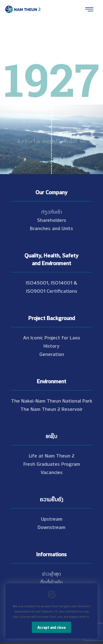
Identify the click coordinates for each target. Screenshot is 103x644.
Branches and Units (51, 228)
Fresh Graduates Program (52, 464)
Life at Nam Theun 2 (52, 455)
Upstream (52, 518)
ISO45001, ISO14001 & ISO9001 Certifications (51, 286)
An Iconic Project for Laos (52, 337)
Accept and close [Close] (51, 627)
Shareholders (52, 220)
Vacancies (52, 472)
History (51, 345)
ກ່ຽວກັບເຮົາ (52, 211)
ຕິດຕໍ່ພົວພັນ (51, 582)
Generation (52, 354)
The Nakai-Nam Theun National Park (52, 400)
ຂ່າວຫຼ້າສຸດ (51, 573)
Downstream (51, 527)
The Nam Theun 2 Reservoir (51, 409)
